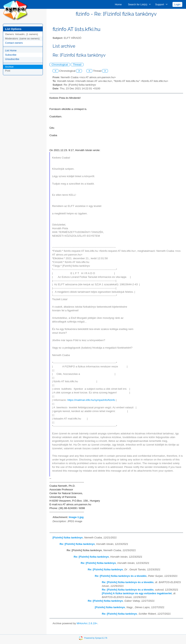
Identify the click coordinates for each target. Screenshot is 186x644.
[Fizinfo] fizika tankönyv (68, 538)
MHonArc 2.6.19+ (87, 623)
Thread (77, 65)
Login (177, 4)
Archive (9, 67)
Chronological (60, 65)
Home (118, 4)
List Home (11, 50)
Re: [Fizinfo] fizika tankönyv (77, 544)
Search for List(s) (138, 4)
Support (160, 4)
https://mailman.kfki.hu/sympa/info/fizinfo (91, 400)
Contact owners (14, 43)
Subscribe (11, 55)
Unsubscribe (12, 59)
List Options (13, 29)
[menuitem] (118, 4)
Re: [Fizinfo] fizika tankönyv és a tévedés (121, 576)
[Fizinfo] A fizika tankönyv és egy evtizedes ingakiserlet (137, 593)
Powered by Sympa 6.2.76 (96, 638)
